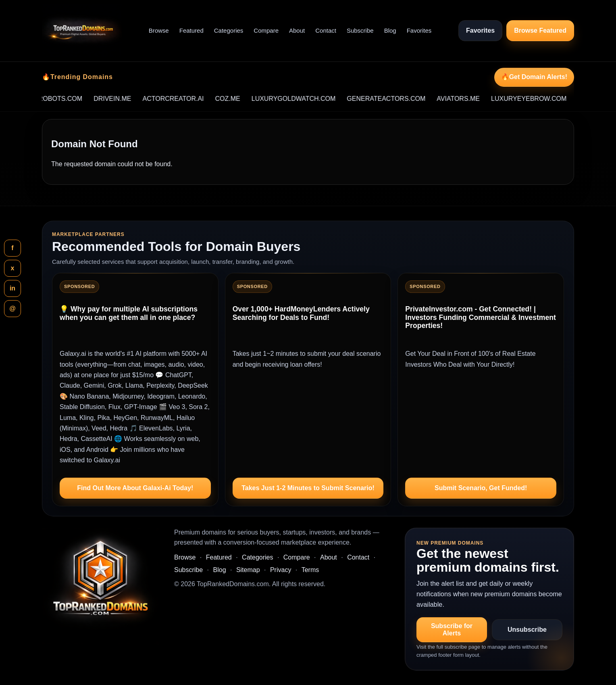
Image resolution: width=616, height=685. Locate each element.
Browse (159, 30)
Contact (326, 30)
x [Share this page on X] (13, 268)
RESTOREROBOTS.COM (56, 99)
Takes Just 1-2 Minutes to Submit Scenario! (308, 488)
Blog (390, 30)
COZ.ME (239, 99)
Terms (310, 570)
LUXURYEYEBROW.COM (540, 99)
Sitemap (248, 570)
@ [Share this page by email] (12, 308)
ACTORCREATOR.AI (185, 99)
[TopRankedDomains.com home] (82, 31)
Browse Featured (540, 30)
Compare (266, 30)
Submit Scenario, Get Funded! (481, 488)
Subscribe (360, 30)
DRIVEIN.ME (124, 99)
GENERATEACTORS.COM (397, 99)
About (297, 30)
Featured (191, 30)
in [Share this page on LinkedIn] (12, 288)
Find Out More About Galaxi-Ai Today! (135, 488)
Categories (229, 30)
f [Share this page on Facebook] (12, 248)
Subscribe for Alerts (452, 630)
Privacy (281, 570)
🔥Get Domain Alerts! (534, 77)
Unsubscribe (527, 630)
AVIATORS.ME (469, 99)
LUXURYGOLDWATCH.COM (305, 99)
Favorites (419, 30)
